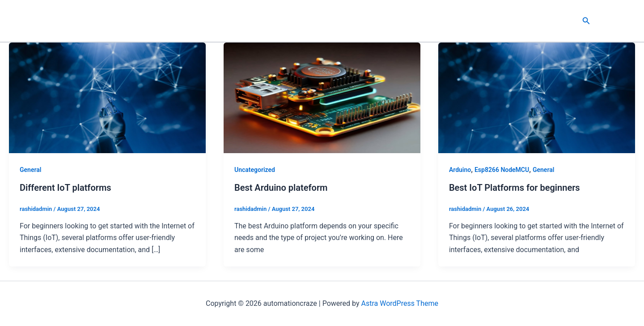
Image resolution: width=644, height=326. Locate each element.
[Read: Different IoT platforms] (107, 97)
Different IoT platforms (66, 188)
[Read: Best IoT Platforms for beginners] (537, 97)
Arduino (460, 170)
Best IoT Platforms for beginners (515, 188)
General (30, 170)
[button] (586, 21)
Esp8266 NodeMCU (502, 170)
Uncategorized (255, 170)
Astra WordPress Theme (400, 303)
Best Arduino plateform (281, 188)
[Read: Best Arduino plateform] (322, 97)
